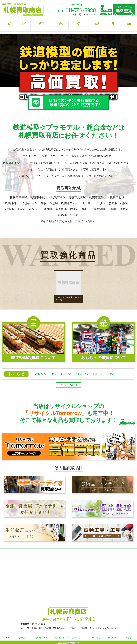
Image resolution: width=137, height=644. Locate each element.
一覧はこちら (67, 383)
